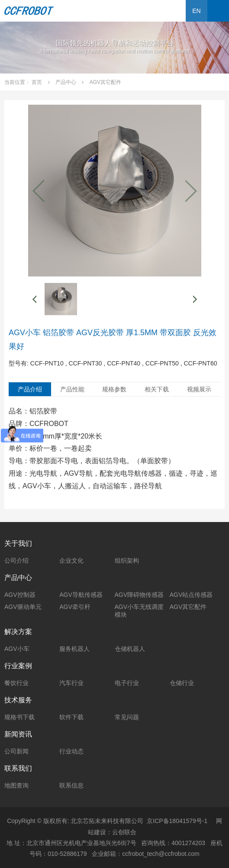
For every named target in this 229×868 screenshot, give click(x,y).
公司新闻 (16, 751)
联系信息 (71, 785)
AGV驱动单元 (23, 607)
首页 (37, 82)
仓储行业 (182, 683)
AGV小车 (17, 649)
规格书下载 (19, 717)
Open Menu (218, 11)
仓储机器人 (130, 649)
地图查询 (16, 785)
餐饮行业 (16, 683)
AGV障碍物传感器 (139, 595)
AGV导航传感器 (81, 595)
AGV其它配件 (188, 607)
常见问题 (127, 717)
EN (196, 11)
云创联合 (124, 832)
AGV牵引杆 (75, 607)
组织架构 (127, 561)
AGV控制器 (20, 595)
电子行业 (127, 683)
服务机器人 (74, 649)
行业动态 (71, 751)
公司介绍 (16, 561)
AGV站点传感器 (191, 595)
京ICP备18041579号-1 (177, 821)
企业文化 (71, 561)
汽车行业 (71, 683)
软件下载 (71, 717)
